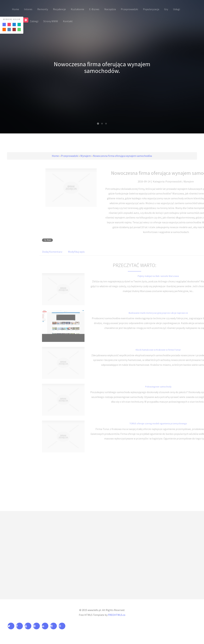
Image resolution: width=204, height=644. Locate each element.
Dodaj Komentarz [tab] (52, 255)
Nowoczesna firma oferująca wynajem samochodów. (123, 156)
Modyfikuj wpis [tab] (76, 255)
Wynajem (86, 156)
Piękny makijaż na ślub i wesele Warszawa (158, 280)
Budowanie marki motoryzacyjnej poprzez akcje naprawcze (158, 316)
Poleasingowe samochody (158, 390)
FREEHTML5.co (117, 615)
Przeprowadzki (70, 156)
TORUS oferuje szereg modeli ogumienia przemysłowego (158, 427)
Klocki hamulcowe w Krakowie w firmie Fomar (158, 353)
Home (55, 156)
